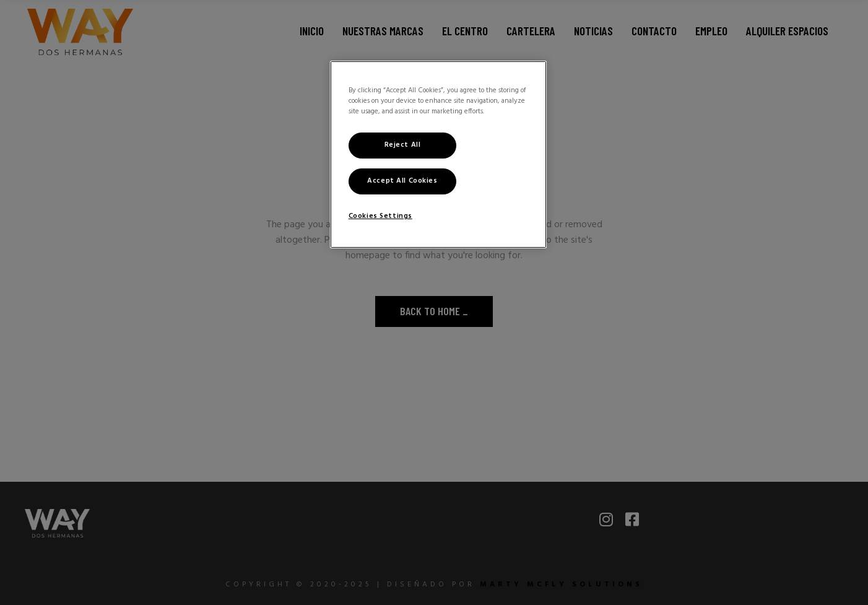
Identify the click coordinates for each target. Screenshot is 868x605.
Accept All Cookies (402, 181)
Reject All (403, 145)
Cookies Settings (380, 216)
